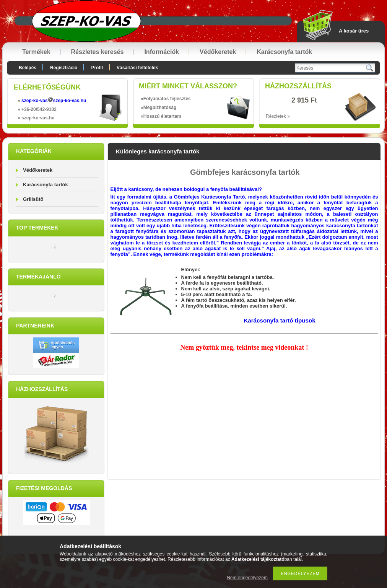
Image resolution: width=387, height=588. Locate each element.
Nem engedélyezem (247, 578)
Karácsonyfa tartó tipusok (280, 320)
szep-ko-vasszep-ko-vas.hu (54, 101)
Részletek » (278, 116)
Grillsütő (33, 199)
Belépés (28, 68)
